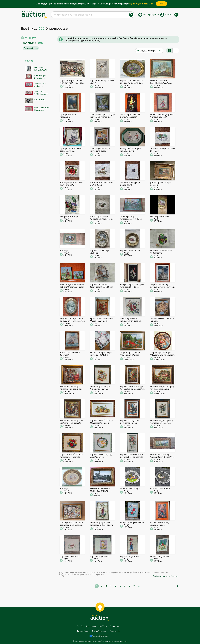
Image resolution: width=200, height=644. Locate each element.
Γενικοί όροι (115, 626)
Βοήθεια (103, 626)
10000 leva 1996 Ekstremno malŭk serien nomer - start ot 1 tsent (42, 93)
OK (161, 4)
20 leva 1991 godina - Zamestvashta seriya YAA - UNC (41, 85)
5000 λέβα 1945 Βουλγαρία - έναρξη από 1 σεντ (42, 109)
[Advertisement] (35, 162)
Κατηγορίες (31, 38)
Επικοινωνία (115, 631)
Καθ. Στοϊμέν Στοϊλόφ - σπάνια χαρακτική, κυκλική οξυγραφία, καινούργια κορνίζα (40, 77)
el (176, 15)
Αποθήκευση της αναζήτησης (165, 576)
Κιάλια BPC (40, 100)
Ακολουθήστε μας (100, 636)
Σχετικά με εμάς (99, 631)
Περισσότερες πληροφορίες (141, 4)
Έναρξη (80, 626)
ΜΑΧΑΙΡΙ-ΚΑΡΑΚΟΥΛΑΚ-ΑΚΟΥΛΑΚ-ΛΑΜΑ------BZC (42, 69)
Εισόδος (169, 15)
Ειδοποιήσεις (83, 631)
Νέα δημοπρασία (151, 15)
